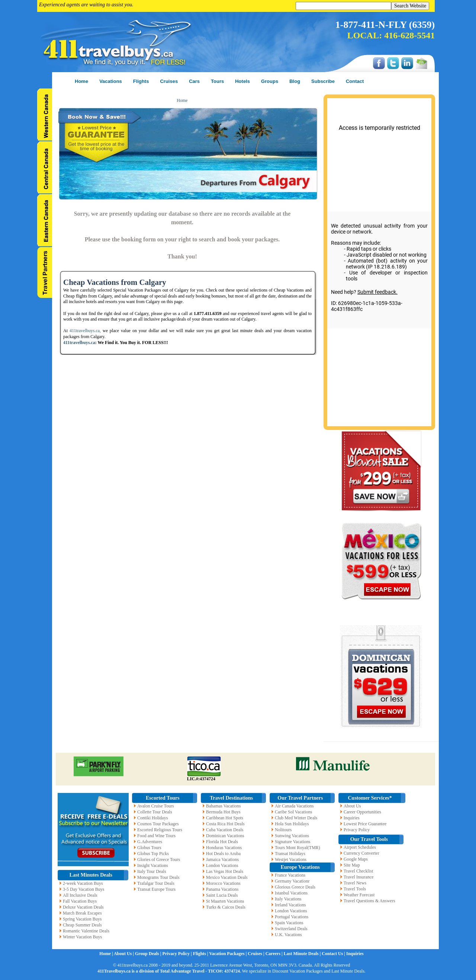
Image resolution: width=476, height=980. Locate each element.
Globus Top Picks (153, 854)
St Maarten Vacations (225, 901)
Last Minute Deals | (303, 954)
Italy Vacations (288, 899)
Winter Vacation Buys (82, 937)
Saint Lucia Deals (222, 895)
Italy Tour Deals (152, 871)
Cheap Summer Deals (82, 925)
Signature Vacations (292, 842)
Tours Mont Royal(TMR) (297, 848)
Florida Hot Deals (222, 842)
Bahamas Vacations (223, 806)
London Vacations (222, 865)
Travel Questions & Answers (369, 901)
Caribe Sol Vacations (293, 812)
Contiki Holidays (152, 818)
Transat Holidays (290, 854)
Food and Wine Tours (156, 836)
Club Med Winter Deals (296, 818)
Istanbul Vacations (291, 893)
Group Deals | (149, 954)
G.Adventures (150, 842)
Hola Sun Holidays (292, 824)
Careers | (275, 954)
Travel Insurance (359, 877)
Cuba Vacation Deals (225, 830)
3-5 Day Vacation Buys (83, 889)
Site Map (352, 865)
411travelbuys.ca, (85, 331)
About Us (352, 806)
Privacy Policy (357, 830)
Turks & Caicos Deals (226, 907)
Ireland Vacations (290, 905)
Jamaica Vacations (222, 859)
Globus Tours (149, 848)
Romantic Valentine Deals (86, 931)
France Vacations (290, 875)
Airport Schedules (360, 847)
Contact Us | (334, 954)
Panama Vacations (222, 889)
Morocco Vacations (223, 883)
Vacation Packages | (228, 954)
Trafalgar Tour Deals (156, 883)
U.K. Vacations (288, 935)
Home (182, 100)
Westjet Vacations (291, 859)
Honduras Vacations (224, 848)
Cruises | (256, 954)
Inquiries (352, 818)
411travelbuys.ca (79, 343)
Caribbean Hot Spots (225, 818)
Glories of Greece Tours (159, 859)
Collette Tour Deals (155, 812)
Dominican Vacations (225, 836)
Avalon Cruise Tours (156, 806)
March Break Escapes (82, 913)
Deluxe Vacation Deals (83, 907)
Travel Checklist (358, 871)
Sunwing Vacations (292, 836)
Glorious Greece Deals (295, 887)
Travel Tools (355, 889)
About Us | (124, 954)
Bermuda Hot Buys (223, 812)
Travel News (355, 883)
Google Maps (356, 859)
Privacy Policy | (177, 954)
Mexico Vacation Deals (227, 877)
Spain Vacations (289, 923)
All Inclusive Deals (80, 895)
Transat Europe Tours (156, 889)
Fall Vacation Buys (80, 901)
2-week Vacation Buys (83, 883)
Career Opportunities (362, 812)
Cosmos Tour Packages (158, 824)
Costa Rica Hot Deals (225, 824)
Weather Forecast (359, 895)
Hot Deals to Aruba (223, 854)
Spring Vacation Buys (82, 919)
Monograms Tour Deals (158, 877)
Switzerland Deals (291, 929)
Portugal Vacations (292, 917)
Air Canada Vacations (294, 806)
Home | (107, 954)
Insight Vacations (153, 865)
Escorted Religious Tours (160, 830)
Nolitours (283, 830)
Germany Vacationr (292, 881)
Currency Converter (361, 853)
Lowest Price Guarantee (365, 824)
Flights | (201, 954)
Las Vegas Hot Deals (225, 871)
